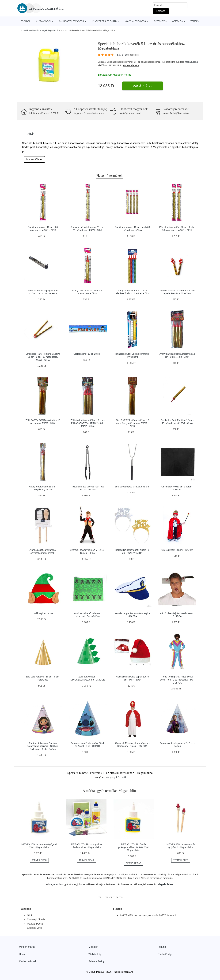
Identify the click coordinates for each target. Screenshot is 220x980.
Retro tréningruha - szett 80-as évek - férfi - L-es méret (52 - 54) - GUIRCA (177, 680)
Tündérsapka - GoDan (43, 613)
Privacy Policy (96, 961)
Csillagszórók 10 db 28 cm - (88, 354)
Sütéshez (159, 21)
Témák (194, 21)
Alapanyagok (44, 21)
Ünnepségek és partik (104, 21)
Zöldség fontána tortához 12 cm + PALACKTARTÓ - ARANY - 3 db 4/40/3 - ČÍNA (88, 423)
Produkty (31, 30)
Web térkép (95, 954)
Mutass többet (34, 159)
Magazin (93, 947)
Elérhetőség (165, 954)
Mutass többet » (131, 65)
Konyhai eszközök (135, 21)
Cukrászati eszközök (72, 21)
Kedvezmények (28, 961)
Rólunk (162, 947)
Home (23, 30)
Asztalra (178, 21)
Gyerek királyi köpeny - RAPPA (177, 550)
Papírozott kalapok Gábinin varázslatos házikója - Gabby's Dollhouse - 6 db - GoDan (43, 746)
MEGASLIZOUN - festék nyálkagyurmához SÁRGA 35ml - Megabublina (134, 847)
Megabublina (191, 62)
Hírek (22, 954)
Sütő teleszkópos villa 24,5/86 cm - (132, 487)
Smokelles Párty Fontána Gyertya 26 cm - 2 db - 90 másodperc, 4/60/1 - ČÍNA (43, 357)
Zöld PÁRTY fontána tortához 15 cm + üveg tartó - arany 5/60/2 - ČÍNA (132, 423)
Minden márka (27, 947)
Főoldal (25, 21)
